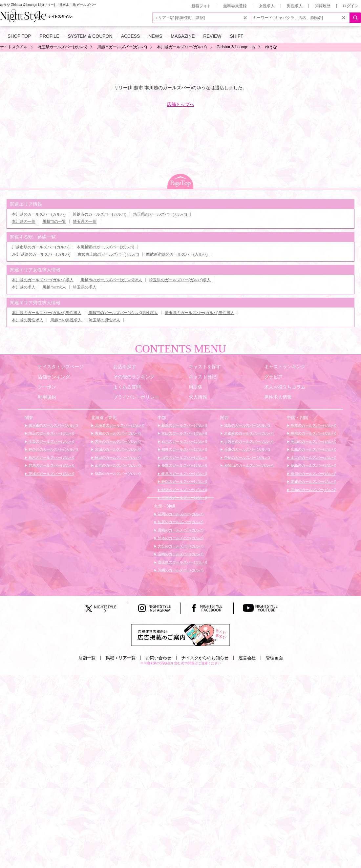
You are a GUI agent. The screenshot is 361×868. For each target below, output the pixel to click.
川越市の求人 (54, 287)
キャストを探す (205, 367)
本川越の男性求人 (28, 320)
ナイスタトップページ (61, 367)
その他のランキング (134, 377)
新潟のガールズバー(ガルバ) (184, 425)
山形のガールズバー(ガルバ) (117, 465)
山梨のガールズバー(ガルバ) (184, 457)
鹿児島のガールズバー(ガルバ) (182, 562)
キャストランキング (285, 367)
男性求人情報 (278, 397)
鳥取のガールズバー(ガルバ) (313, 425)
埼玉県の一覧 (85, 222)
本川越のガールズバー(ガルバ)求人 (43, 280)
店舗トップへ (180, 104)
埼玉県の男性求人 (104, 320)
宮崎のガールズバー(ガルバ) (180, 554)
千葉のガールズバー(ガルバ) (51, 441)
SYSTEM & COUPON (90, 36)
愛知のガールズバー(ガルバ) (184, 490)
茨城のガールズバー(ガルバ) (51, 474)
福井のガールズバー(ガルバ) (184, 449)
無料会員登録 (235, 6)
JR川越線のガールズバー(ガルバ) (41, 254)
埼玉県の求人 (85, 287)
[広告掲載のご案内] (180, 635)
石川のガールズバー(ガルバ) (184, 441)
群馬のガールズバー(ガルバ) (51, 465)
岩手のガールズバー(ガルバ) (117, 441)
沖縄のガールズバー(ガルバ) (180, 570)
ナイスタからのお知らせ (205, 658)
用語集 (196, 387)
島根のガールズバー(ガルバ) (313, 433)
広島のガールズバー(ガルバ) (313, 449)
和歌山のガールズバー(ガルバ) (248, 465)
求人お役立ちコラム (285, 387)
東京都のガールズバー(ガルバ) (53, 425)
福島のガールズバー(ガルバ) (117, 474)
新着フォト (201, 6)
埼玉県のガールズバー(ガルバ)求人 (180, 280)
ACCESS (131, 36)
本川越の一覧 (24, 222)
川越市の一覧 (54, 222)
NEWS (155, 36)
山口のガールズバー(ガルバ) (313, 457)
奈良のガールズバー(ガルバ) (246, 457)
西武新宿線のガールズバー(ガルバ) (177, 254)
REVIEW (212, 36)
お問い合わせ (159, 658)
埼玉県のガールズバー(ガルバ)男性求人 (200, 313)
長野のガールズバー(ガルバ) (184, 465)
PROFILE (50, 36)
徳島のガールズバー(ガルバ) (313, 465)
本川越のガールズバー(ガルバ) (39, 214)
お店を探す (125, 367)
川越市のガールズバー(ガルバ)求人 (111, 280)
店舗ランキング (54, 377)
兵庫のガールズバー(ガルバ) (246, 449)
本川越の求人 (24, 287)
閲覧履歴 (323, 6)
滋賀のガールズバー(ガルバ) (246, 425)
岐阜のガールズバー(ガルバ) (184, 474)
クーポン (47, 387)
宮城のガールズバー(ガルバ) (117, 449)
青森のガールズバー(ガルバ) (117, 433)
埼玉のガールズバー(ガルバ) (51, 433)
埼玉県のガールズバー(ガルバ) (160, 214)
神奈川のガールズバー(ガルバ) (53, 449)
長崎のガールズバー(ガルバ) (180, 530)
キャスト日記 (202, 377)
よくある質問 (127, 387)
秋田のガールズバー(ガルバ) (117, 457)
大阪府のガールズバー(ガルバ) (248, 441)
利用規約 (47, 397)
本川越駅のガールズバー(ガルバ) (105, 247)
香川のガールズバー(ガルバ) (313, 474)
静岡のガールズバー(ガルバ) (184, 481)
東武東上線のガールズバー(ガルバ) (108, 254)
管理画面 (274, 658)
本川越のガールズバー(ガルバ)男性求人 (47, 313)
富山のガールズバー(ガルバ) (184, 433)
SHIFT (237, 36)
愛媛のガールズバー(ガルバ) (313, 481)
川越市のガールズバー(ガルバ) (99, 214)
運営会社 (247, 658)
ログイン (350, 6)
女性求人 (267, 6)
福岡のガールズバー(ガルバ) (180, 514)
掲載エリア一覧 (121, 658)
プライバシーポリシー (136, 397)
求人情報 (198, 397)
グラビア (273, 377)
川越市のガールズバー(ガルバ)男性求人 (123, 313)
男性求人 (295, 6)
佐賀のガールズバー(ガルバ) (180, 522)
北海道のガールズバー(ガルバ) (119, 425)
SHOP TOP (19, 36)
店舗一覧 (87, 658)
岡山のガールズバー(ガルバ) (313, 441)
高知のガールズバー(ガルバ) (313, 490)
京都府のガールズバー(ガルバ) (248, 433)
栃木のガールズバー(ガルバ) (51, 457)
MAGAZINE (183, 36)
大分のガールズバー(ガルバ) (180, 546)
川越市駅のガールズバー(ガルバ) (41, 247)
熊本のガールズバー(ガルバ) (180, 538)
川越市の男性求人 (66, 320)
